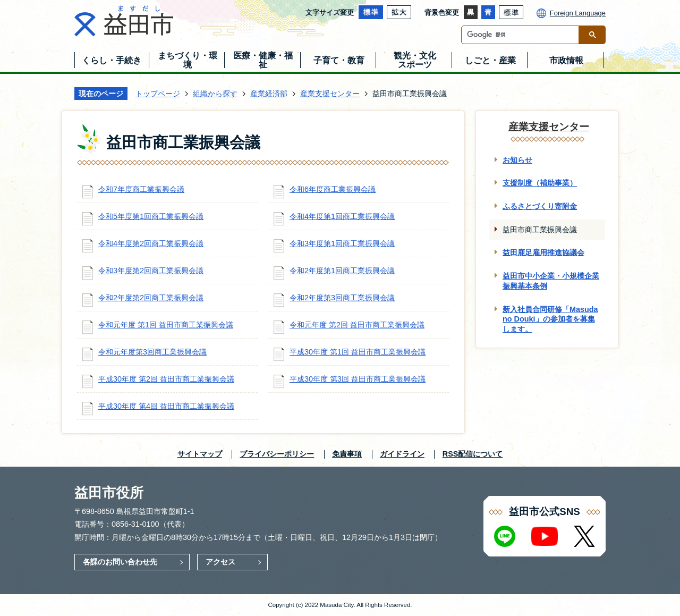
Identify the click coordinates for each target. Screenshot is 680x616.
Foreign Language (578, 13)
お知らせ (517, 160)
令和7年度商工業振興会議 (141, 189)
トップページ (158, 94)
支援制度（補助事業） (540, 183)
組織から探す (215, 94)
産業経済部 (269, 94)
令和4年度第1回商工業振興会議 (342, 216)
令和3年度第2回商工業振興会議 (151, 271)
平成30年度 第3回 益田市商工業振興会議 (358, 379)
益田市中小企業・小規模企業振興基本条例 (551, 281)
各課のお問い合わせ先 (120, 562)
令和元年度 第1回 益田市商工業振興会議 (166, 325)
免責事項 (347, 454)
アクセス (220, 562)
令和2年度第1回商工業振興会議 (342, 271)
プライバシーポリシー (277, 454)
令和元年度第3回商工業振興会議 (152, 352)
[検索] (523, 35)
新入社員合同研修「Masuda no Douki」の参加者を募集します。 (550, 319)
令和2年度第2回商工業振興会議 (151, 298)
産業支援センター (330, 94)
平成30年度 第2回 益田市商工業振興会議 (166, 379)
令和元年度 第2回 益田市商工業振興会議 (357, 325)
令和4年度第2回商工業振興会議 (151, 243)
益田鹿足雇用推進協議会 (543, 252)
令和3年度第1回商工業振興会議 (342, 243)
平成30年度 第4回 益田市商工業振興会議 (166, 406)
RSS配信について (473, 454)
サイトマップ (200, 454)
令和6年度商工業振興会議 (333, 189)
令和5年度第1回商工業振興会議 (151, 216)
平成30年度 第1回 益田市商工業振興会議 (358, 352)
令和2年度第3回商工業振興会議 (342, 298)
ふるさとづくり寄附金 (540, 206)
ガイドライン (402, 454)
